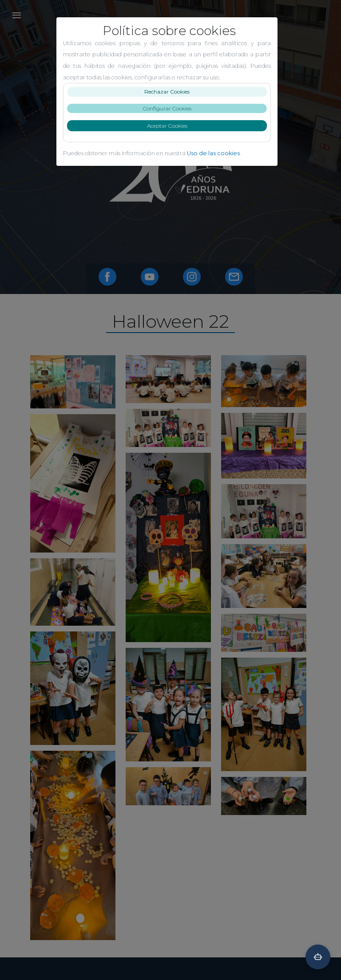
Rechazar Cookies (170, 92)
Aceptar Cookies (171, 126)
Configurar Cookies (171, 108)
